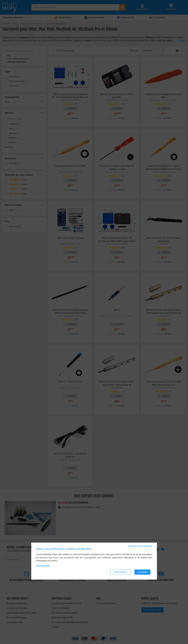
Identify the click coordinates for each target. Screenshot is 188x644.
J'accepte (142, 572)
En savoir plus (43, 565)
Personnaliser (121, 572)
